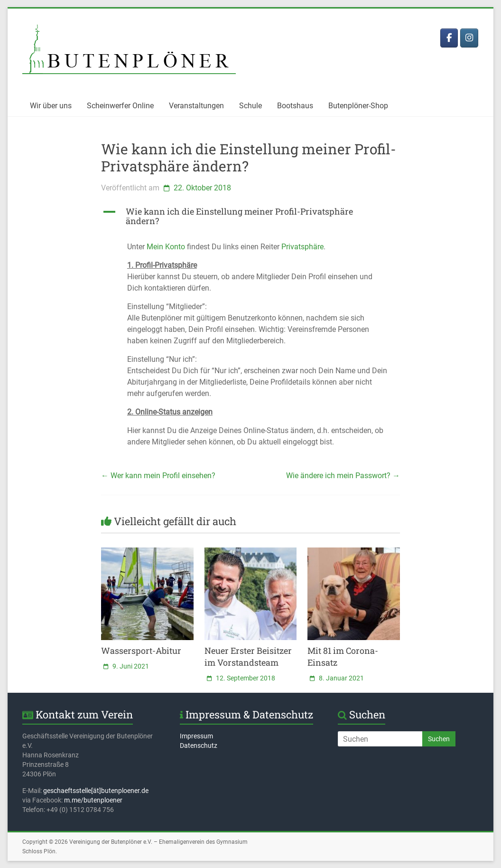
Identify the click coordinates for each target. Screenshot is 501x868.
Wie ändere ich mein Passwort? (343, 476)
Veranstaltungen (196, 106)
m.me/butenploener (93, 800)
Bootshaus (295, 106)
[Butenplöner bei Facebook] (449, 38)
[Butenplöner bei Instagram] (469, 38)
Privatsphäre (302, 247)
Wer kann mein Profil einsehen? (158, 476)
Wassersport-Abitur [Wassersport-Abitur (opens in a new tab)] (141, 651)
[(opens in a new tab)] (147, 552)
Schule (250, 106)
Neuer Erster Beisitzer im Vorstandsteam (248, 656)
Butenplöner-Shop (358, 106)
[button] (250, 220)
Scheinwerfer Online (120, 106)
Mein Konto (166, 247)
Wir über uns (51, 106)
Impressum (196, 736)
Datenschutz (199, 745)
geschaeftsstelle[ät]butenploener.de (96, 791)
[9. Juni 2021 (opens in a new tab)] (125, 666)
